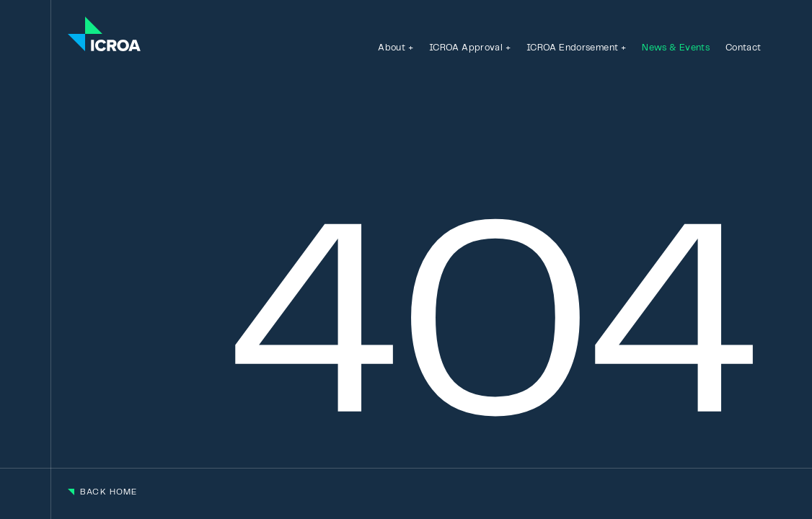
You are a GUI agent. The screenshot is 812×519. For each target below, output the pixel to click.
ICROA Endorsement (572, 48)
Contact (743, 48)
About (392, 48)
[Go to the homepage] (104, 35)
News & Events (676, 48)
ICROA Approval (466, 48)
